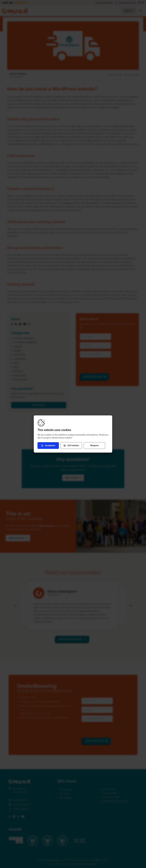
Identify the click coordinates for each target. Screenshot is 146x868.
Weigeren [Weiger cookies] (94, 445)
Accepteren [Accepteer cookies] (48, 446)
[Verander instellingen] (71, 445)
